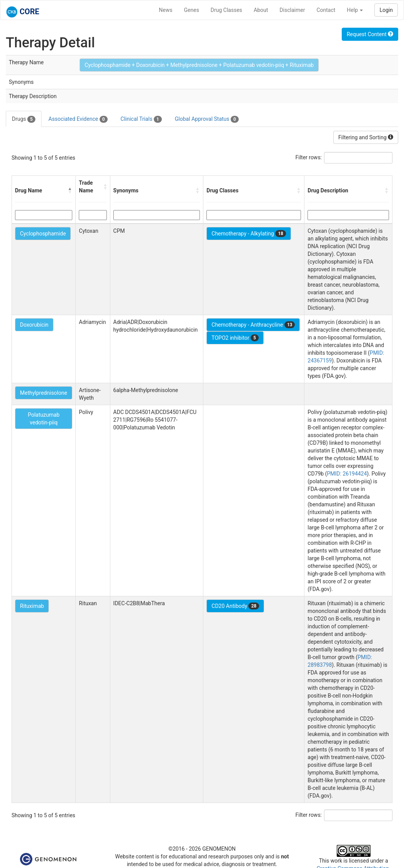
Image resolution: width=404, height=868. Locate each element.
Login (386, 10)
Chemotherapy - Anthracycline (253, 325)
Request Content (370, 34)
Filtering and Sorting (366, 137)
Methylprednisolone (44, 393)
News (165, 10)
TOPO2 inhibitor (235, 338)
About (261, 10)
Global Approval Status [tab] (207, 119)
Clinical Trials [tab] (141, 119)
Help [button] (355, 10)
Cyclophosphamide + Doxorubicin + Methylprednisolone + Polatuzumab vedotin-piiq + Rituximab (199, 65)
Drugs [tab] (24, 119)
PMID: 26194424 (347, 474)
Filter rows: (309, 157)
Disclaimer (292, 10)
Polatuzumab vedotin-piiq (43, 419)
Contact (326, 10)
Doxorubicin (34, 325)
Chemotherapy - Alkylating (249, 234)
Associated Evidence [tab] (78, 119)
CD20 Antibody (235, 606)
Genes (192, 10)
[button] (70, 190)
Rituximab (32, 606)
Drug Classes (226, 10)
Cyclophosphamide (43, 234)
